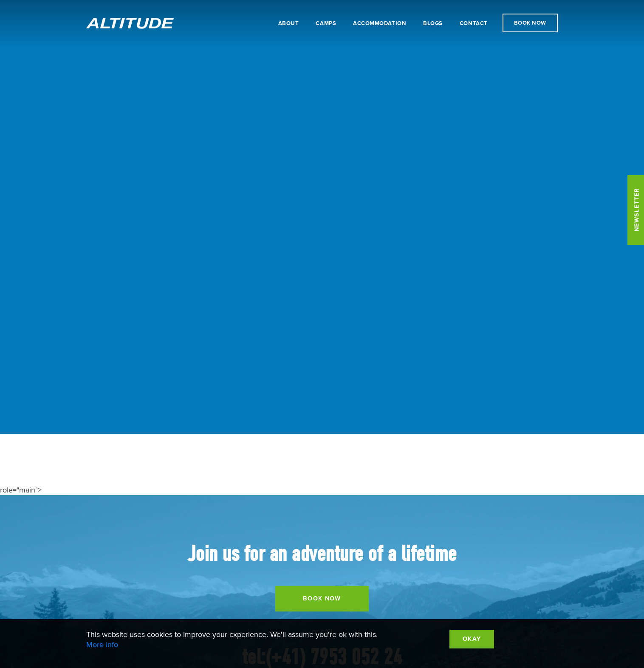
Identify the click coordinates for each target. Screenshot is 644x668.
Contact (474, 23)
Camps (326, 23)
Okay (472, 639)
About (289, 23)
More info (102, 645)
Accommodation (380, 23)
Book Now (530, 23)
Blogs (433, 23)
